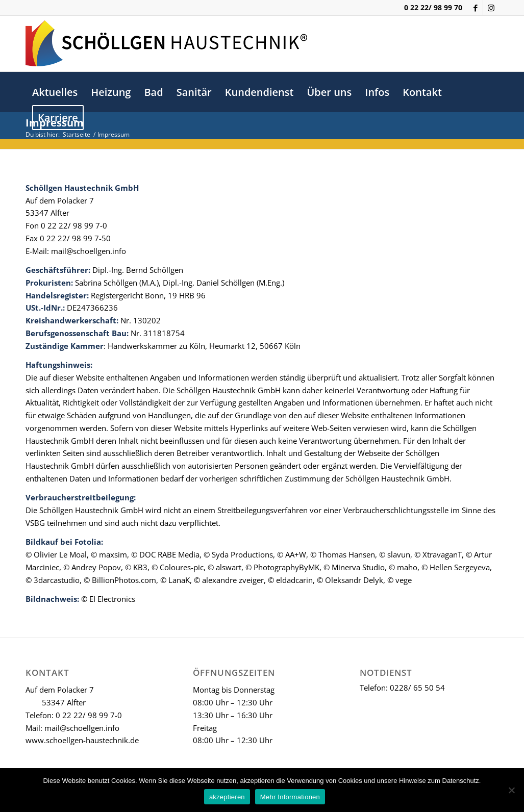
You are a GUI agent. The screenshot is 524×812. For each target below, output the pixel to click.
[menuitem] (55, 92)
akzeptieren (227, 797)
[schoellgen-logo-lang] (166, 43)
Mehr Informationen (290, 797)
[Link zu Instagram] (491, 8)
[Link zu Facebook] (475, 8)
